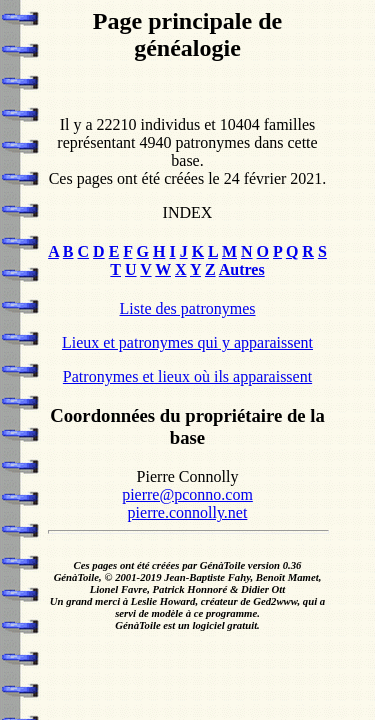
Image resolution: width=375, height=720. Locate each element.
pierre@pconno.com (187, 494)
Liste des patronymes (188, 308)
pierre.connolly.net (188, 512)
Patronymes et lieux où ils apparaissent (187, 376)
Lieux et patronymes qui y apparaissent (187, 342)
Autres (242, 269)
